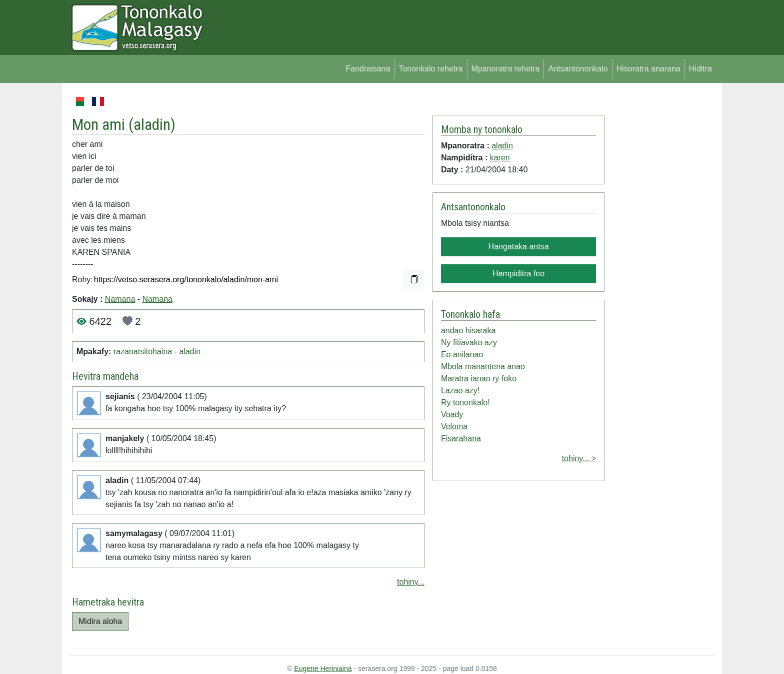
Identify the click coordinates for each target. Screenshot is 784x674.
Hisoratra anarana (648, 69)
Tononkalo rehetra (430, 69)
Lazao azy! (460, 390)
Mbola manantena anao (483, 366)
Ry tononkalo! (465, 402)
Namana (120, 299)
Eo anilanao (462, 354)
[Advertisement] (660, 245)
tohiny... (411, 582)
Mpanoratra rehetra (506, 69)
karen (500, 158)
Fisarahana (461, 438)
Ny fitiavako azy (469, 342)
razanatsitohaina (143, 351)
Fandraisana (368, 69)
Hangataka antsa (519, 247)
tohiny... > (579, 458)
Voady (452, 414)
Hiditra (700, 69)
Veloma (454, 426)
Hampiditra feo (518, 274)
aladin (152, 124)
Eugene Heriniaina (323, 669)
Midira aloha (100, 621)
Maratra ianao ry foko (479, 378)
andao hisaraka (468, 331)
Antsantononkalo (578, 69)
